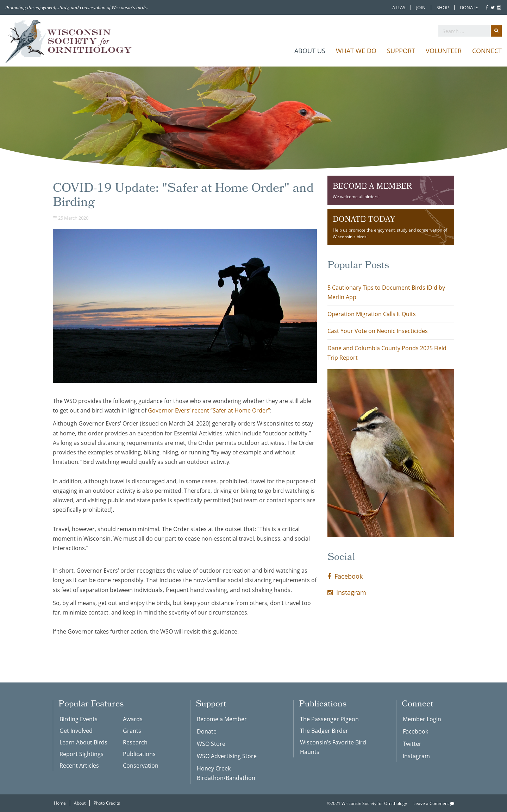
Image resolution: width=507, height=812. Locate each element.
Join (421, 8)
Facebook (345, 576)
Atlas (399, 8)
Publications (139, 754)
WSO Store (211, 744)
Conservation (141, 765)
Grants (132, 731)
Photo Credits (107, 803)
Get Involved (76, 731)
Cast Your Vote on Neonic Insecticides (378, 331)
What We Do (356, 51)
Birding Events (79, 719)
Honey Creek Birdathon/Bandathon (226, 773)
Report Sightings (82, 754)
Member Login (422, 719)
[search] (470, 31)
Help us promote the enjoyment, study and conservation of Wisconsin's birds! (391, 226)
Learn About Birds (83, 742)
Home (60, 803)
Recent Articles (79, 765)
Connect (487, 51)
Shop (443, 8)
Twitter (412, 744)
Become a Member (222, 719)
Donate (469, 8)
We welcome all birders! (391, 190)
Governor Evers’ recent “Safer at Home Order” (209, 410)
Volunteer (444, 51)
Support (401, 51)
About (80, 803)
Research (135, 742)
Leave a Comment (434, 803)
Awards (133, 719)
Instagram (347, 592)
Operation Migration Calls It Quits (372, 314)
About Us (310, 51)
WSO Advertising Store (227, 756)
